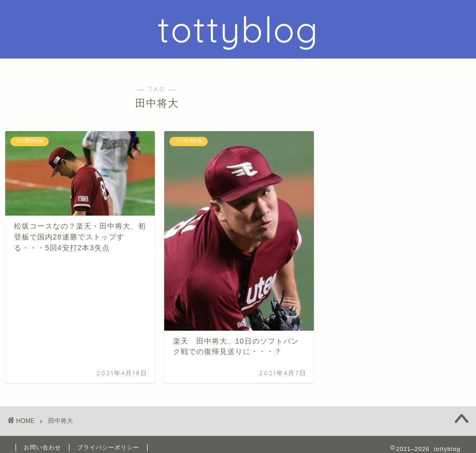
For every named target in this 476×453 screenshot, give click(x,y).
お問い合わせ (42, 447)
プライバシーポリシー (108, 447)
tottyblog (238, 29)
